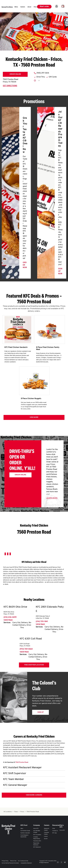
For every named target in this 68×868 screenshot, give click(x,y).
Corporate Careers (46, 833)
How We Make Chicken (37, 832)
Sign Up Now (60, 271)
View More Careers (34, 795)
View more (34, 417)
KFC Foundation (37, 835)
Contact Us (55, 831)
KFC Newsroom (37, 847)
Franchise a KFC (37, 841)
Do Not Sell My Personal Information (10, 863)
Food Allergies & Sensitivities (24, 836)
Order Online (15, 74)
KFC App (54, 833)
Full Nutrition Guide (25, 831)
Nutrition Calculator (25, 833)
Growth (46, 839)
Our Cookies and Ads (23, 861)
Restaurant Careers (47, 829)
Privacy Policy (5, 861)
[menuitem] (16, 7)
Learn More (52, 498)
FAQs (54, 829)
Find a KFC (62, 830)
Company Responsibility (37, 838)
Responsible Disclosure (36, 844)
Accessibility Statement (26, 863)
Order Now (25, 265)
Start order (44, 7)
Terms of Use (13, 861)
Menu (22, 829)
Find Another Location (34, 665)
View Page (8, 620)
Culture (46, 837)
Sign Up (41, 712)
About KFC (36, 829)
